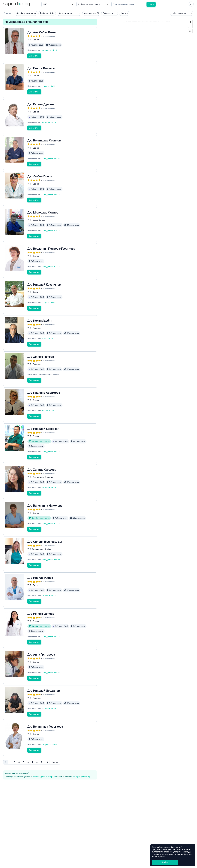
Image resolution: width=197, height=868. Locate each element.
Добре (165, 862)
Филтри (124, 14)
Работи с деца (110, 14)
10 (47, 743)
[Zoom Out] (190, 27)
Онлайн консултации (26, 14)
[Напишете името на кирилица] (128, 4)
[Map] (147, 280)
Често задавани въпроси (44, 757)
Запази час (34, 62)
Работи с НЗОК (47, 14)
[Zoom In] (190, 23)
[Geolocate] (190, 32)
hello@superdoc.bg (81, 757)
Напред (55, 743)
